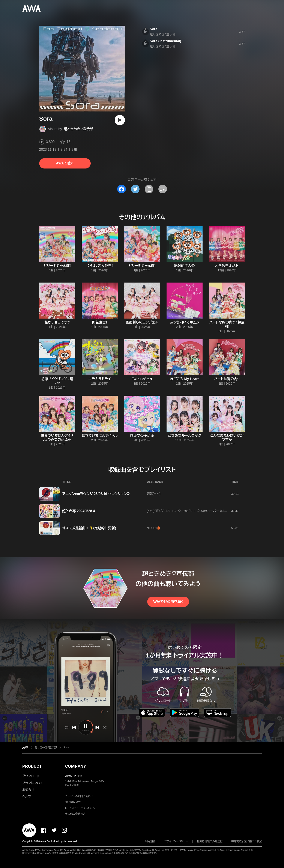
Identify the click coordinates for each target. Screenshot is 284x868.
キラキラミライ (99, 379)
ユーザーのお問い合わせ (79, 796)
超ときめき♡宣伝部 (78, 129)
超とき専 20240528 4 (79, 511)
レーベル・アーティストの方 (80, 808)
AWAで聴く (65, 163)
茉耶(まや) (154, 494)
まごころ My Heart (184, 379)
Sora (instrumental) (166, 41)
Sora (154, 29)
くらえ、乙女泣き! (100, 266)
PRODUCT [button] (32, 766)
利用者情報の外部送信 (210, 841)
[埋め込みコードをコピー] (163, 189)
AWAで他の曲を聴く (168, 602)
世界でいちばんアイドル (100, 436)
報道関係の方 (73, 802)
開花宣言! (100, 322)
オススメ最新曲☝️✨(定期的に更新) (89, 528)
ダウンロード (31, 776)
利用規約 (150, 841)
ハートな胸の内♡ (227, 379)
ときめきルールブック (184, 436)
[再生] (120, 120)
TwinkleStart (142, 379)
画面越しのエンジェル (142, 322)
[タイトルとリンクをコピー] (149, 189)
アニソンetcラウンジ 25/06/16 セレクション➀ (96, 494)
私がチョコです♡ (57, 322)
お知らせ (28, 790)
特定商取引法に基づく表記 (246, 841)
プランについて (33, 783)
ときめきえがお (227, 266)
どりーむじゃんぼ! (57, 266)
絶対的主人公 (185, 266)
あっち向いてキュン (185, 322)
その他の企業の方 (75, 814)
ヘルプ (27, 796)
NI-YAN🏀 (154, 528)
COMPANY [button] (76, 766)
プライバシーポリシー (176, 841)
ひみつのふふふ (142, 436)
